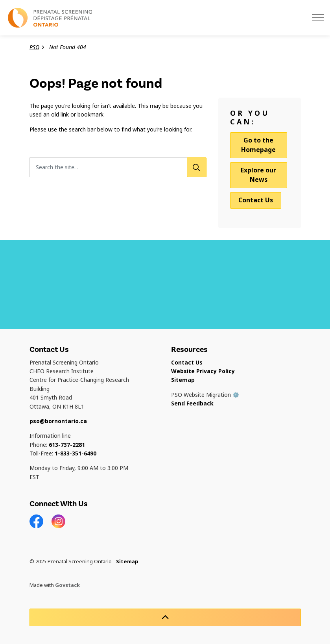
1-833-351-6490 (76, 453)
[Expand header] (318, 18)
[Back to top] (165, 617)
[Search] (197, 167)
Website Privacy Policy (203, 371)
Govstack (67, 585)
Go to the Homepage (259, 145)
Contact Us (256, 200)
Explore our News (258, 175)
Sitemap (183, 380)
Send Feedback (192, 403)
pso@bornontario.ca (58, 421)
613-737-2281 (67, 445)
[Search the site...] (118, 167)
